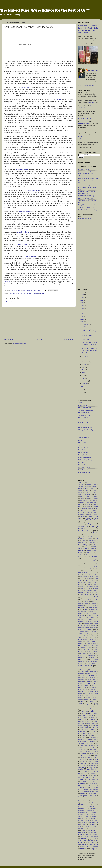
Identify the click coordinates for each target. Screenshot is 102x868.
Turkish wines (95, 801)
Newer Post (9, 339)
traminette (93, 795)
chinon (87, 555)
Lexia (89, 644)
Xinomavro (96, 847)
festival (88, 593)
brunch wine (89, 522)
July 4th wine (93, 636)
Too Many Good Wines (85, 425)
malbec (81, 651)
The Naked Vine (93, 70)
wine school (82, 845)
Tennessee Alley (93, 783)
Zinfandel (83, 849)
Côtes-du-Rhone (83, 573)
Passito (95, 703)
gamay (94, 602)
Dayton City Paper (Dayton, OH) (88, 178)
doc (90, 583)
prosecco (83, 719)
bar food (81, 504)
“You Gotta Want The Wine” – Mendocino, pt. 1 (90, 331)
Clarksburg (93, 559)
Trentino (80, 799)
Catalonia (90, 539)
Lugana (89, 648)
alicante (94, 487)
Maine (95, 650)
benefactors (84, 510)
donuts (89, 585)
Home (39, 339)
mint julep (91, 663)
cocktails (93, 561)
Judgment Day (82, 636)
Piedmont (95, 707)
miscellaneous (85, 666)
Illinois (89, 625)
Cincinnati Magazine (85, 176)
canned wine (87, 535)
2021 (82, 292)
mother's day (92, 678)
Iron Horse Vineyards (85, 457)
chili (97, 553)
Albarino (87, 487)
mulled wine (92, 680)
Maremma (83, 653)
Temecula (93, 781)
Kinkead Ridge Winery (85, 460)
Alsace (80, 491)
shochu (83, 761)
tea (98, 779)
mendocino (19, 293)
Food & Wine (82, 450)
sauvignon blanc (34, 293)
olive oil (95, 697)
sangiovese (82, 749)
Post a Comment (11, 302)
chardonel (92, 543)
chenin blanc (83, 549)
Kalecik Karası (83, 640)
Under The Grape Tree (85, 427)
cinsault (85, 559)
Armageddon (95, 496)
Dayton (82, 579)
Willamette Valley (92, 832)
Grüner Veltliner (91, 617)
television (84, 781)
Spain (80, 769)
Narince (87, 686)
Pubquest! (81, 462)
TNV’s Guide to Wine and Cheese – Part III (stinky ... (90, 344)
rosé (84, 737)
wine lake (91, 841)
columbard (85, 565)
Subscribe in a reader (85, 219)
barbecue (88, 504)
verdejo (94, 816)
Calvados (81, 533)
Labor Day (93, 640)
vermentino (92, 818)
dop (95, 585)
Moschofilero (81, 678)
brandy (89, 518)
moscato (92, 676)
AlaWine (81, 403)
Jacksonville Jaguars (84, 632)
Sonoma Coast (92, 765)
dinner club (90, 581)
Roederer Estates (25, 211)
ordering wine (95, 699)
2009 (82, 387)
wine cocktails (84, 837)
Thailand (92, 785)
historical (89, 621)
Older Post (69, 339)
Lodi (92, 646)
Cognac (96, 563)
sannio (80, 751)
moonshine (96, 674)
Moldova (89, 668)
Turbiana (80, 801)
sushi (90, 775)
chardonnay (83, 545)
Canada (88, 533)
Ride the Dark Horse (85, 465)
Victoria (87, 820)
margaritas (91, 653)
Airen (95, 485)
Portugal (83, 715)
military (80, 663)
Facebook (81, 137)
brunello (96, 522)
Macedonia (96, 648)
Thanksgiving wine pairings (91, 789)
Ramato (90, 725)
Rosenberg (93, 738)
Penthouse (81, 705)
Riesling (95, 733)
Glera (87, 610)
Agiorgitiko (81, 485)
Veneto (93, 814)
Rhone (93, 731)
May (84, 373)
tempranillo (82, 783)
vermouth (81, 820)
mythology (81, 684)
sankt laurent (93, 749)
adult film (81, 483)
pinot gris (85, 711)
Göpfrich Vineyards (84, 452)
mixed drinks (81, 668)
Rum (79, 742)
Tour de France (92, 793)
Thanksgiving (82, 787)
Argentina (88, 494)
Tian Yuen (7, 282)
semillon (90, 757)
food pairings (88, 594)
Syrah (42, 293)
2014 (82, 311)
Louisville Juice (83, 422)
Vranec (94, 826)
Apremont (81, 495)
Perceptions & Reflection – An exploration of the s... (90, 349)
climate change (83, 561)
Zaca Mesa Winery (84, 472)
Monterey (81, 674)
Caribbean (84, 537)
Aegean (88, 483)
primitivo (86, 717)
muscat (89, 682)
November (86, 356)
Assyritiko (83, 498)
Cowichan (94, 573)
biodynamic (81, 512)
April (84, 375)
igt (84, 625)
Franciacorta (86, 600)
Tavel (93, 779)
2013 (82, 314)
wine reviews (92, 843)
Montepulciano (94, 670)
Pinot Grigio (94, 709)
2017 (82, 303)
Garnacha (81, 606)
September (86, 362)
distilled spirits (82, 583)
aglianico (89, 485)
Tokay (97, 791)
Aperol (87, 493)
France (95, 597)
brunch (82, 522)
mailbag (89, 650)
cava (97, 539)
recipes (96, 725)
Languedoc (81, 644)
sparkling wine (93, 769)
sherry (90, 759)
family (95, 591)
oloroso (80, 699)
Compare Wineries (84, 415)
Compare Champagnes (86, 410)
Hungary (96, 623)
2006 (82, 395)
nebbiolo (94, 686)
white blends (91, 831)
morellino (83, 676)
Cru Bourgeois (84, 577)
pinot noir (26, 293)
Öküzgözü (81, 697)
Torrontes (83, 793)
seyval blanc (82, 759)
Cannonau (96, 535)
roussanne (81, 740)
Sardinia (83, 753)
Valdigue (80, 807)
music (95, 682)
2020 (82, 295)
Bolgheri (96, 514)
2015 (82, 308)
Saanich (85, 742)
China (82, 555)
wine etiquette (95, 837)
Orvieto (80, 703)
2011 (82, 319)
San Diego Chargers (87, 745)
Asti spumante (95, 498)
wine (80, 834)
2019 (82, 297)
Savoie (97, 755)
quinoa (88, 723)
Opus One (87, 699)
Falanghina (88, 591)
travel (80, 797)
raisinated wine (82, 725)
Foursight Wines (22, 169)
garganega (94, 604)
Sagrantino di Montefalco (86, 743)
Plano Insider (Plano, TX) (86, 196)
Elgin (82, 589)
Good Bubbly (86, 340)
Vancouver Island (83, 813)
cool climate (87, 571)
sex (95, 757)
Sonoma (83, 765)
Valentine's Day (83, 809)
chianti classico (91, 551)
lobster (95, 644)
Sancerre (92, 747)
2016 (82, 305)
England (88, 589)
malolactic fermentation (93, 651)
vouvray (87, 826)
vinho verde (84, 822)
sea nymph (83, 757)
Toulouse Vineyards (32, 190)
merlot (81, 659)
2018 (82, 300)
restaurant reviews (88, 729)
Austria (82, 502)
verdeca (87, 816)
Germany (81, 608)
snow (82, 763)
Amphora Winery (84, 438)
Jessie (95, 634)
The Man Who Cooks (87, 791)
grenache (81, 615)
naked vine (91, 684)
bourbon (92, 516)
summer (93, 773)
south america (93, 767)
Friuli (93, 600)
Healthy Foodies (83, 455)
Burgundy (91, 524)
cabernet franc (83, 526)
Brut (82, 524)
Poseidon (91, 715)
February (85, 381)
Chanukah (81, 543)
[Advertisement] (39, 322)
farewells (81, 593)
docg (95, 583)
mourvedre (81, 680)
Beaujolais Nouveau (87, 508)
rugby (95, 740)
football (97, 594)
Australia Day (95, 501)
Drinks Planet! (83, 443)
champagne (92, 541)
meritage (92, 657)
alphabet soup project (86, 489)
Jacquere (94, 632)
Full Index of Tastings (85, 118)
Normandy (91, 693)
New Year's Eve (83, 689)
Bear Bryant (87, 506)
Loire (97, 646)
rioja (83, 735)
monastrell (96, 668)
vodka (80, 826)
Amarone (87, 491)
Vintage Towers (26, 87)
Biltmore (94, 510)
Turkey (87, 801)
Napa (80, 685)
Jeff (87, 634)
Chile (80, 553)
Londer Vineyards (30, 256)
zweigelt (93, 849)
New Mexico (93, 687)
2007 (82, 392)
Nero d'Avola (82, 687)
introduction (91, 102)
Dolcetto (81, 585)
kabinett (94, 638)
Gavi (95, 606)
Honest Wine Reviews (85, 420)
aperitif (80, 493)
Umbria (81, 805)
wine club (96, 835)
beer (97, 508)
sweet (95, 775)
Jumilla (80, 638)
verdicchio (81, 818)
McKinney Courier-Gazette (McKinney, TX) (86, 192)
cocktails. (81, 563)
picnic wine (87, 707)
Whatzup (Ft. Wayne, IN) (86, 207)
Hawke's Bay (92, 619)
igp (81, 625)
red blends (84, 727)
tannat (88, 779)
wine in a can (82, 841)
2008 (82, 390)
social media (95, 763)
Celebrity (85, 327)
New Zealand (82, 691)
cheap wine (87, 547)
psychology (81, 721)
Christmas (81, 557)
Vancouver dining (91, 811)
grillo (90, 615)
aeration (95, 483)
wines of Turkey (86, 847)
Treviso (95, 799)
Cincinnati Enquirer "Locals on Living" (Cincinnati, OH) (88, 173)
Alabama (81, 487)
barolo (80, 506)
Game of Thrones (83, 604)
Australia (84, 500)
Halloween (81, 619)
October (85, 359)
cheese (94, 547)
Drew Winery (22, 244)
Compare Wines (83, 418)
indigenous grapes (83, 627)
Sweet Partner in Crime (87, 777)
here (93, 133)
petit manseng (90, 705)
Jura (87, 638)
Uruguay (88, 805)
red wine (96, 727)
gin (82, 610)
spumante (85, 771)
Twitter (80, 139)
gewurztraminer (94, 608)
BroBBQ (81, 440)
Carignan (93, 537)
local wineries (83, 646)
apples (94, 493)
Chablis (84, 541)
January (85, 383)
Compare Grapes (84, 413)
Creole (80, 575)
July (84, 367)
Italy (89, 629)
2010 (82, 322)
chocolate (94, 555)
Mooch (88, 674)
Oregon (83, 701)
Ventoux (80, 816)
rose (97, 735)
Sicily (97, 761)
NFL (85, 693)
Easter (87, 587)
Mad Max (82, 650)
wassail (84, 831)
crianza (85, 575)
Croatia (97, 575)
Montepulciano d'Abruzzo (88, 672)
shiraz (97, 759)
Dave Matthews (94, 577)
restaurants (82, 731)
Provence (93, 719)
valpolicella (93, 809)
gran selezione (82, 612)
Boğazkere (90, 514)
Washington (94, 828)
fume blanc (87, 602)
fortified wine (84, 597)
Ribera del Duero (84, 733)
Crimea (91, 575)
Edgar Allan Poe (94, 587)
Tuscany (84, 803)
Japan (80, 634)
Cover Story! (86, 353)
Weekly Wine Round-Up (86, 430)
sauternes (93, 753)
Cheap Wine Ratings (85, 408)
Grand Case (93, 612)
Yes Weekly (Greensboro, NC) (88, 210)
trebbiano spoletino (91, 797)
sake (97, 743)
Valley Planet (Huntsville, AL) (87, 205)
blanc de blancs (92, 512)
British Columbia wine (92, 520)
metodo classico (92, 661)
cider (88, 557)
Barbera (94, 504)
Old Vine (88, 697)
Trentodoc (88, 799)
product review (95, 717)
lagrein (80, 642)
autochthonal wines (92, 502)
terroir (80, 785)
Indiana (94, 625)
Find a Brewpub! (83, 447)
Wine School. (90, 104)
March (84, 378)
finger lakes (95, 593)
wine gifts (94, 839)
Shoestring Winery (84, 467)
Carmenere (81, 539)
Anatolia (95, 491)
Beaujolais (95, 506)
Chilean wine (90, 553)
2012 (82, 316)
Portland (96, 713)
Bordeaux (83, 516)
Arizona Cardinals (85, 496)
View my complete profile (86, 86)
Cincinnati (95, 557)
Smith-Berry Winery (84, 470)
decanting (89, 579)
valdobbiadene (91, 807)
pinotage (84, 713)
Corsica (94, 571)
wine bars (89, 835)
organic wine (92, 701)
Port (90, 713)
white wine (82, 832)
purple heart (81, 723)
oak (87, 695)
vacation (94, 805)
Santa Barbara (88, 751)
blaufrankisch (82, 514)
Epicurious (82, 445)
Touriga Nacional (83, 795)
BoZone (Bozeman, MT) (86, 169)
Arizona (96, 495)
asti (88, 498)
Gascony (89, 606)
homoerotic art (88, 623)
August (84, 364)
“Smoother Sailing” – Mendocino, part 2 (88, 336)
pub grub (89, 721)
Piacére (58, 100)
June (84, 370)
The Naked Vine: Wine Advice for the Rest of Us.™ (45, 10)
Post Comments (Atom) (19, 344)
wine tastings (94, 845)
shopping (90, 761)
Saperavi (96, 751)
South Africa (82, 767)
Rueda (89, 740)
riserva (91, 736)
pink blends (84, 709)
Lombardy (83, 648)
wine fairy (84, 839)
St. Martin (92, 771)
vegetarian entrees (83, 815)
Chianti (80, 551)
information (94, 627)
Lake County (91, 642)
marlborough (91, 655)
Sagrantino (93, 742)
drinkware (81, 587)
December (86, 324)
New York (93, 689)
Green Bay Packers (91, 613)
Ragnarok (94, 723)
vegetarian (93, 813)
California (11, 293)
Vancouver (81, 811)
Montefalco (83, 670)
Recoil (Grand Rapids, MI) (86, 198)
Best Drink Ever (83, 405)
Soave (87, 763)
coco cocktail (89, 563)
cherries (94, 549)
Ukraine (94, 803)
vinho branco (95, 820)
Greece (80, 613)
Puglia (95, 721)
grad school (94, 610)
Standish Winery (23, 232)
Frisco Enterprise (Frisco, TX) (87, 185)
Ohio (93, 695)
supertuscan (82, 775)
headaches (81, 621)
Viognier (92, 824)
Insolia (80, 630)
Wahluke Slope (82, 828)
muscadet (81, 682)
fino (81, 594)
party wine (88, 703)
